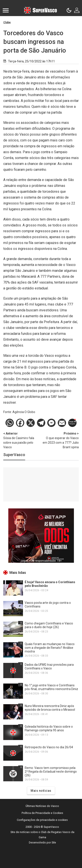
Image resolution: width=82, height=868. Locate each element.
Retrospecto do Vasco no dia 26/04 (49, 747)
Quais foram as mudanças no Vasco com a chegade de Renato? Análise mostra (50, 648)
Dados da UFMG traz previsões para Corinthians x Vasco (49, 666)
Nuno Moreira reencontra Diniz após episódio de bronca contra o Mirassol (50, 708)
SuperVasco (14, 455)
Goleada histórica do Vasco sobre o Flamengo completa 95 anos (49, 728)
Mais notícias (41, 791)
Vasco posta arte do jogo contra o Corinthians (48, 605)
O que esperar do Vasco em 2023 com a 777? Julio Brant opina (60, 440)
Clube (7, 22)
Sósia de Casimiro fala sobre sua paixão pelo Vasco (22, 440)
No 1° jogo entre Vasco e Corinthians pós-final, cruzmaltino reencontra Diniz (51, 687)
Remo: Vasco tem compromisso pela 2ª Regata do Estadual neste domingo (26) (51, 772)
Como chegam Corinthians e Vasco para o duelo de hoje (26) (49, 625)
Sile (54, 842)
